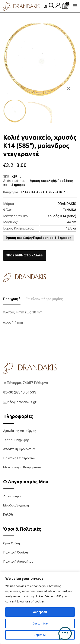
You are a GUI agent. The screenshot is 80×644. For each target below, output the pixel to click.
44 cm (72, 222)
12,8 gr (71, 228)
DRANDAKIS (67, 204)
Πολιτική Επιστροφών (19, 458)
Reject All (40, 635)
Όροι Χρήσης (12, 543)
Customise (40, 623)
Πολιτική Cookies (16, 552)
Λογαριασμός (13, 496)
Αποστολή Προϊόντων (19, 449)
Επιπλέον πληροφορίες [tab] (44, 299)
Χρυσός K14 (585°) (62, 216)
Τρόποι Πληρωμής (16, 440)
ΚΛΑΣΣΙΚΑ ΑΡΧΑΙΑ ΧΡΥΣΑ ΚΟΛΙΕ (44, 192)
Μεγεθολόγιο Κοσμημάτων (22, 467)
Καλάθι (8, 515)
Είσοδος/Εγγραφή (16, 505)
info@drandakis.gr (22, 402)
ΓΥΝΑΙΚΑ (69, 210)
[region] (40, 608)
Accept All (40, 612)
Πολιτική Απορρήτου (18, 562)
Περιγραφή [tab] (12, 299)
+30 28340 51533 (22, 392)
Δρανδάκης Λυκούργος (20, 431)
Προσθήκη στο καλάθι (25, 255)
